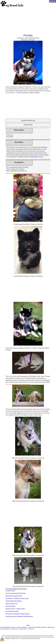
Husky (13, 149)
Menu (53, 1)
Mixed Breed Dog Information (14, 596)
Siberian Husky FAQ (11, 604)
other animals (19, 91)
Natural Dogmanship (22, 627)
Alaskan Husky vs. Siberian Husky (15, 609)
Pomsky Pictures (10, 591)
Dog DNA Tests (28, 125)
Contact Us (31, 629)
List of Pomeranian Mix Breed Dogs (16, 593)
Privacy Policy (14, 629)
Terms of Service (23, 629)
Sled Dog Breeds (10, 606)
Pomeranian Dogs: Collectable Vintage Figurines (19, 617)
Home (28, 625)
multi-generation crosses (36, 157)
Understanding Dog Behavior (14, 601)
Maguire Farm (51, 627)
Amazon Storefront (5, 629)
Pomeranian (44, 147)
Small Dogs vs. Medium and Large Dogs (17, 598)
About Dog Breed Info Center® (8, 627)
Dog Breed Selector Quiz (28, 120)
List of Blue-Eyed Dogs (12, 611)
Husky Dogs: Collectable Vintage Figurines (18, 614)
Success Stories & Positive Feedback (37, 627)
